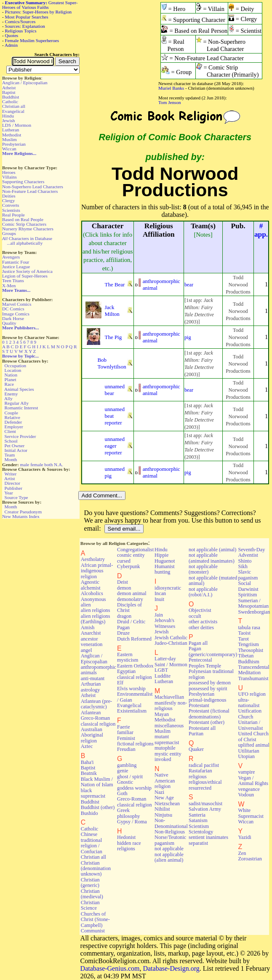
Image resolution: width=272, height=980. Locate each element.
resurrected (200, 788)
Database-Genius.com (110, 968)
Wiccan (9, 149)
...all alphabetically (25, 243)
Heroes (9, 172)
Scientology (201, 832)
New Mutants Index (21, 516)
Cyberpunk (128, 566)
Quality (9, 323)
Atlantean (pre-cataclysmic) (96, 704)
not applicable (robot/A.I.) (203, 592)
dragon (124, 616)
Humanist (165, 566)
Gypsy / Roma (132, 822)
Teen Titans (13, 280)
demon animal (132, 593)
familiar (125, 732)
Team (9, 455)
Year (9, 493)
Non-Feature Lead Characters (30, 191)
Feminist (126, 738)
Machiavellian (169, 697)
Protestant (199, 705)
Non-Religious (170, 832)
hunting (162, 572)
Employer (14, 427)
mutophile (165, 748)
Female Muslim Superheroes (32, 40)
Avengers (11, 257)
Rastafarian (200, 771)
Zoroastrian (250, 859)
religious (198, 777)
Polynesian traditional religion (211, 674)
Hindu (8, 116)
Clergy (8, 200)
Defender (13, 422)
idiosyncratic (168, 588)
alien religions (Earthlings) (96, 619)
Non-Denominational (171, 823)
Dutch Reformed (134, 639)
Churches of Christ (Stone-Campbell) (95, 920)
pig (188, 337)
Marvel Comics (17, 304)
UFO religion (252, 694)
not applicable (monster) (203, 569)
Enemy (11, 394)
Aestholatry (93, 559)
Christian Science (90, 905)
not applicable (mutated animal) (213, 581)
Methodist (12, 135)
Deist (123, 582)
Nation (11, 375)
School (11, 441)
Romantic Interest (21, 408)
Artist (9, 478)
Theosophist (251, 650)
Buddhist (11, 97)
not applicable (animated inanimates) (212, 558)
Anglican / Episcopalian (25, 83)
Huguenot (165, 561)
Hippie (161, 555)
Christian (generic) (90, 883)
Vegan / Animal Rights (253, 781)
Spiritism (247, 595)
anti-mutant (93, 678)
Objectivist (200, 610)
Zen (242, 853)
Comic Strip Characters (24, 224)
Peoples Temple (205, 666)
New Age (164, 798)
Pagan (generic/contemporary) (213, 651)
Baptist (9, 92)
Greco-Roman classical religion (135, 802)
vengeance (249, 789)
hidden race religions (129, 846)
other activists (203, 622)
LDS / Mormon (17, 125)
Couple (11, 413)
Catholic (10, 101)
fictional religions (135, 744)
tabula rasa (249, 628)
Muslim (9, 139)
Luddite (163, 676)
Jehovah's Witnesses (165, 623)
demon (124, 588)
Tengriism (248, 644)
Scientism (199, 826)
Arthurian (91, 684)
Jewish (8, 120)
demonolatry (130, 599)
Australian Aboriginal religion (92, 735)
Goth (122, 793)
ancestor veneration (92, 642)
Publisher (13, 488)
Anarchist (91, 633)
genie (123, 771)
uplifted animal (253, 745)
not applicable (169, 849)
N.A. (59, 465)
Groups (9, 233)
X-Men (9, 286)
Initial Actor (16, 450)
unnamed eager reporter (115, 446)
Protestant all (202, 728)
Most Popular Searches (27, 17)
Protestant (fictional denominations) (209, 714)
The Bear (115, 284)
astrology (91, 690)
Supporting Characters (23, 182)
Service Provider (20, 436)
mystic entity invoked (168, 757)
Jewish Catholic (171, 638)
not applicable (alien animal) (169, 857)
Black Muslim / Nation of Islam (97, 782)
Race (9, 384)
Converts (11, 205)
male (25, 465)
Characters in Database (27, 238)
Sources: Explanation (25, 26)
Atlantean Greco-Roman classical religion (98, 718)
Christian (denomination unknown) (96, 869)
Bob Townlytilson (112, 363)
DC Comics (13, 309)
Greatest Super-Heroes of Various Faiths (40, 5)
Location (13, 370)
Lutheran (11, 130)
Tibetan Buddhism (248, 658)
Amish (88, 628)
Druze (123, 633)
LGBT (161, 670)
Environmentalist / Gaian (135, 697)
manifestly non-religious (171, 706)
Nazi (159, 792)
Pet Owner (15, 446)
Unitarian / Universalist (250, 725)
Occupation (16, 366)
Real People (13, 215)
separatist (198, 843)
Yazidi (244, 837)
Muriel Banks (171, 88)
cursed (124, 561)
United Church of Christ (253, 736)
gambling (127, 765)
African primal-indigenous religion (97, 571)
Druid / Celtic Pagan (131, 624)
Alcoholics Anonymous (93, 596)
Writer (10, 474)
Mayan (162, 714)
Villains (9, 177)
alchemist (91, 588)
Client (10, 431)
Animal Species (19, 389)
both (48, 465)
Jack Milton (112, 311)
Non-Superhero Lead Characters (33, 187)
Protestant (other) (207, 722)
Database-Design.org (171, 968)
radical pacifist (204, 765)
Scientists (11, 210)
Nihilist (162, 809)
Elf (120, 683)
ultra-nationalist (249, 703)
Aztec (87, 746)
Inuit (159, 599)
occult (195, 616)
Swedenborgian (254, 612)
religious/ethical (205, 782)
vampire (246, 772)
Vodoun (246, 795)
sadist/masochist (205, 804)
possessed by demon (210, 683)
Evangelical (13, 111)
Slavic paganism (248, 575)
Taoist (244, 633)
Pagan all (198, 643)
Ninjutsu (163, 815)
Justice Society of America (27, 271)
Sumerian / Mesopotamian (253, 603)
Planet (11, 379)
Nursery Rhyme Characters (28, 229)
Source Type (16, 497)
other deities (201, 628)
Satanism (198, 820)
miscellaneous (169, 726)
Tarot (243, 639)
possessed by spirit (208, 689)
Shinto (245, 561)
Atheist (9, 88)
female (37, 465)
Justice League (16, 267)
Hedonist (126, 837)
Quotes (12, 35)
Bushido (89, 813)
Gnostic (125, 782)
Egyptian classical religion (135, 674)
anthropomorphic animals (99, 670)
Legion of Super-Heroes (25, 276)
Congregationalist (135, 550)
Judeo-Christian (171, 643)
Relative (12, 417)
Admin (11, 45)
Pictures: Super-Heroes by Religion (39, 12)
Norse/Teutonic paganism (170, 840)
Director (12, 483)
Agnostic (90, 582)
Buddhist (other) (98, 807)
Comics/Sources (20, 21)
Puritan (196, 734)
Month (11, 459)
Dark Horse (13, 318)
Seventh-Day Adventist (251, 552)
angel (87, 650)
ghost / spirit (130, 777)
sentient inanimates (208, 837)
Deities (9, 196)
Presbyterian (14, 144)
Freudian (126, 749)
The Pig (113, 337)
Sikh (243, 566)
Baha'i (87, 762)
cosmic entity (131, 555)
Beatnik (89, 773)
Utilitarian (248, 751)
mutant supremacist (167, 739)
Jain (159, 615)
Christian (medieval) (92, 894)
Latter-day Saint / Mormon (171, 661)
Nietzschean (167, 804)
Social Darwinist (248, 586)
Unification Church (250, 714)
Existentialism (132, 711)
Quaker (196, 749)
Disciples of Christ (129, 607)
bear (189, 285)
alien (86, 605)
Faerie (124, 727)
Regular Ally (17, 403)
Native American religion (165, 781)
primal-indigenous (208, 700)
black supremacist (93, 793)
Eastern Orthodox (135, 666)
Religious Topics (21, 31)
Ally (8, 398)
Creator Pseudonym (23, 512)
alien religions (96, 610)
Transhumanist (253, 678)
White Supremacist (251, 813)
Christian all (14, 106)
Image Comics (16, 314)
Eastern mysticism (128, 657)
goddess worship (134, 788)
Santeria (197, 815)
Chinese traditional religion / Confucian (92, 843)
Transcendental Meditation (253, 670)
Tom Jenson (170, 102)
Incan (160, 593)
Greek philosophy (128, 813)
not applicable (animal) (212, 550)
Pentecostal (200, 660)
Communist (93, 931)
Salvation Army (205, 809)
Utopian (246, 756)
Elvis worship (131, 689)
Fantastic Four (16, 262)
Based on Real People (23, 219)
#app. (261, 230)
